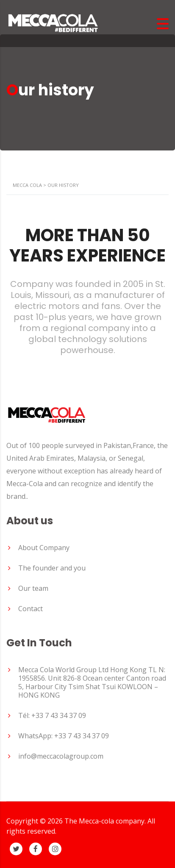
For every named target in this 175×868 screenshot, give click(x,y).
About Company (44, 548)
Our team (33, 588)
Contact (31, 609)
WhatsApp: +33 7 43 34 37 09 (64, 736)
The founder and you (52, 568)
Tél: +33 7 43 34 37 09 (52, 715)
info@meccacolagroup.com (61, 756)
